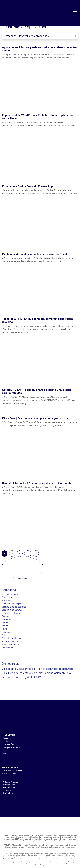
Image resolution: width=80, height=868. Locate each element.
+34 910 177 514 (9, 774)
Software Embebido (11, 645)
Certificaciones (8, 793)
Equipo (5, 738)
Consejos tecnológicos (12, 604)
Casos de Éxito (9, 744)
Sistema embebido (10, 641)
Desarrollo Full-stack (11, 613)
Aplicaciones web (10, 594)
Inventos (5, 623)
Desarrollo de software (12, 610)
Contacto (6, 751)
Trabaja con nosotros (11, 747)
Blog (4, 754)
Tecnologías (7, 648)
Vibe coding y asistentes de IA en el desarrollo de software (37, 669)
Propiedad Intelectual (11, 638)
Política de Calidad (9, 785)
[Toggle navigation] (75, 13)
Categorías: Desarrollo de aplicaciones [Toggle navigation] (40, 36)
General (5, 616)
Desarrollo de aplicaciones (14, 607)
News (4, 629)
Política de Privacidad (10, 782)
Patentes (6, 632)
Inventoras (6, 619)
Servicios (6, 741)
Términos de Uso (9, 790)
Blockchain (7, 597)
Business (6, 600)
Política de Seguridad (10, 788)
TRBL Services (9, 735)
